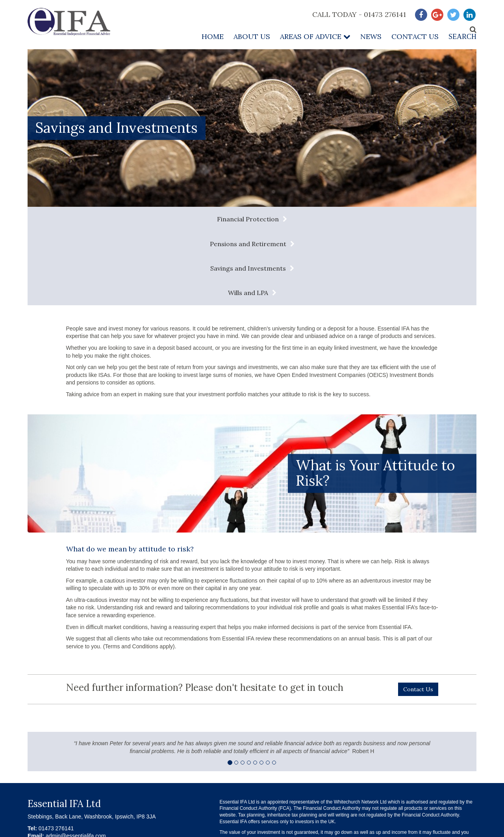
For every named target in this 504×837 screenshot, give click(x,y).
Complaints (431, 795)
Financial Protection (85, 219)
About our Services (374, 795)
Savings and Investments (320, 219)
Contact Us (415, 36)
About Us (252, 36)
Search (462, 37)
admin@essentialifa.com (76, 762)
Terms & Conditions (251, 795)
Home (213, 36)
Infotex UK (465, 830)
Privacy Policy (313, 795)
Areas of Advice (315, 36)
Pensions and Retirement (201, 219)
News (371, 36)
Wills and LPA (428, 219)
